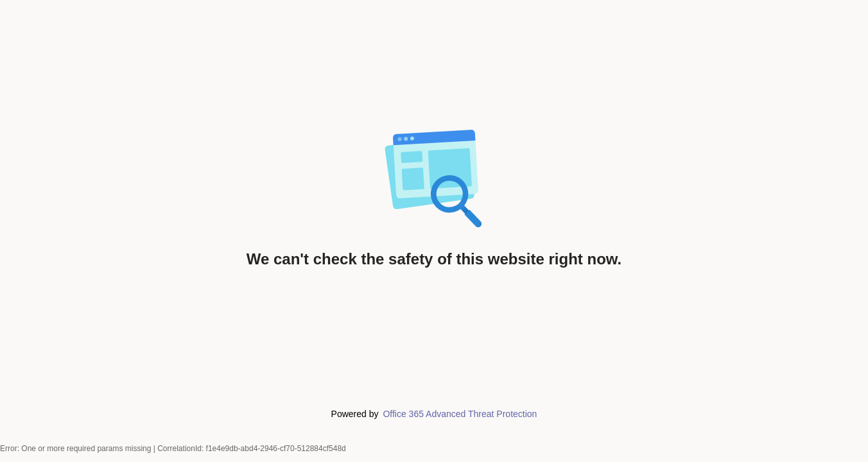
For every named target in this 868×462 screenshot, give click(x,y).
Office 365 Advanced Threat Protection (460, 414)
